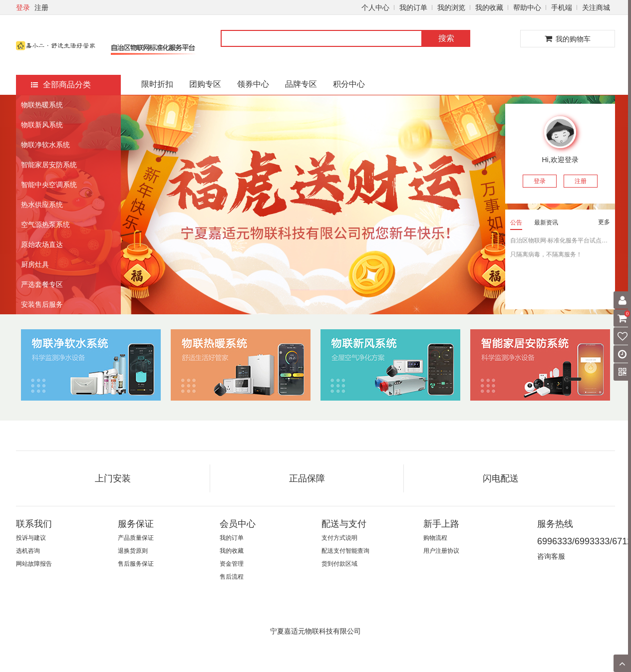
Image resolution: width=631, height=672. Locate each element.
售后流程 (232, 577)
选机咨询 (28, 551)
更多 (604, 222)
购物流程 (435, 538)
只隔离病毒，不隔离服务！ (546, 254)
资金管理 (232, 564)
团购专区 (205, 84)
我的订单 (413, 7)
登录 (23, 7)
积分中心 (349, 84)
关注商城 (596, 7)
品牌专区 (301, 84)
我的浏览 (451, 7)
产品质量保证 (136, 538)
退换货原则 (133, 551)
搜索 (446, 38)
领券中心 (253, 84)
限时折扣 (157, 84)
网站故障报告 (34, 564)
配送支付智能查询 (345, 551)
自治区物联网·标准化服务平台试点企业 (560, 240)
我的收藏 (489, 7)
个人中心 (375, 7)
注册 (41, 7)
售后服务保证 (136, 564)
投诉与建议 (31, 538)
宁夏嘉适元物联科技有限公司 (315, 631)
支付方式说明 (339, 538)
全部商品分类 (61, 85)
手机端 (562, 7)
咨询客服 (551, 556)
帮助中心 (527, 7)
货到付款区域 (339, 564)
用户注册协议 (441, 551)
